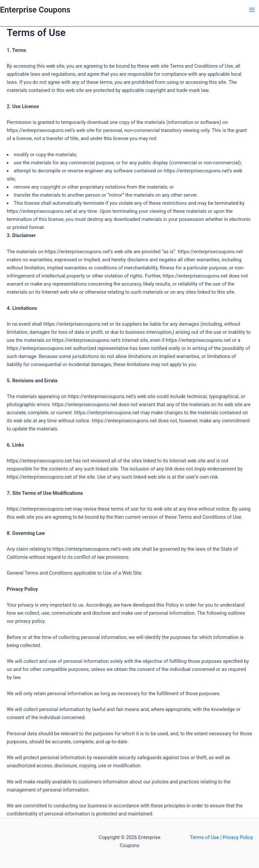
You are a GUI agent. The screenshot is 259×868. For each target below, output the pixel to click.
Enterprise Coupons (35, 10)
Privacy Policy (238, 837)
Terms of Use (205, 837)
